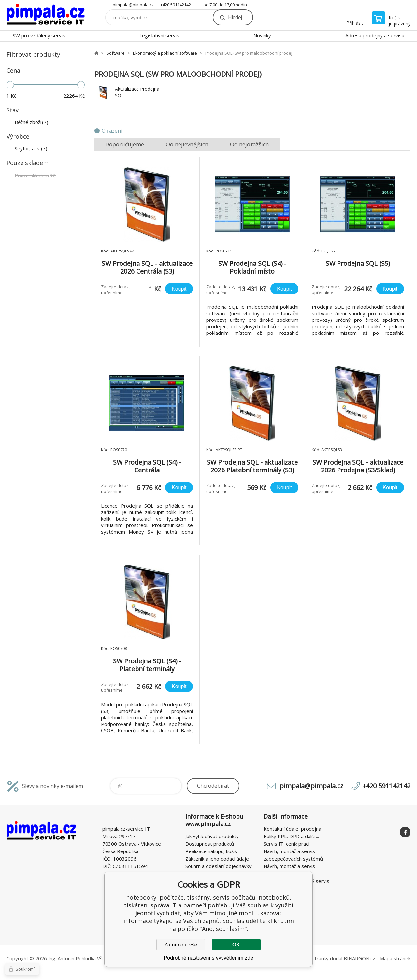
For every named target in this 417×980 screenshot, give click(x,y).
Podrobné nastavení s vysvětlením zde (209, 958)
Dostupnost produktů (210, 844)
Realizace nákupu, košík (211, 851)
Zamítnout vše (181, 945)
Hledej (235, 17)
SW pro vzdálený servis (39, 35)
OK (236, 945)
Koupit (179, 289)
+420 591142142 (176, 5)
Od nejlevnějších (187, 144)
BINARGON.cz (359, 958)
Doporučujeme (125, 144)
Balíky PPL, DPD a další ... (291, 836)
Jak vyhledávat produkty (212, 836)
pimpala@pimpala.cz (133, 5)
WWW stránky (313, 958)
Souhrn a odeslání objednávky (218, 866)
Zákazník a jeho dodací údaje (217, 859)
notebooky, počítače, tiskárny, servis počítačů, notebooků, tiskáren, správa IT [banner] (46, 15)
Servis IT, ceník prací (286, 844)
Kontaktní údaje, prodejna (292, 829)
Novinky (262, 35)
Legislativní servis (159, 35)
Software (116, 53)
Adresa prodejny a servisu (375, 35)
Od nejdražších (249, 144)
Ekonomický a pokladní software (165, 53)
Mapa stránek (395, 958)
